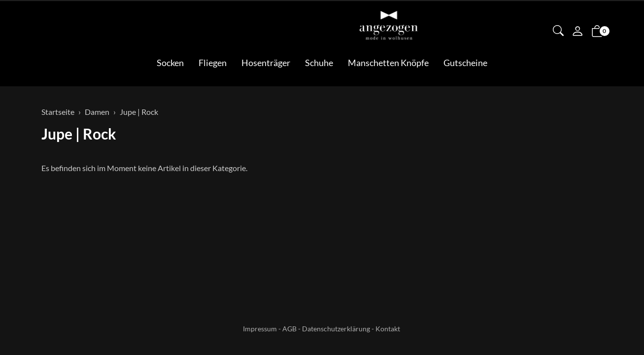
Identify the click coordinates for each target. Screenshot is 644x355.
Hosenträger (266, 63)
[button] (558, 32)
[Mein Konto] (577, 32)
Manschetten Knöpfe (388, 63)
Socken (170, 63)
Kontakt (388, 329)
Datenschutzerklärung (336, 329)
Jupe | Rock (79, 134)
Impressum (260, 329)
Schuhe (319, 63)
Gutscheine (465, 63)
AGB (289, 329)
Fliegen (213, 63)
